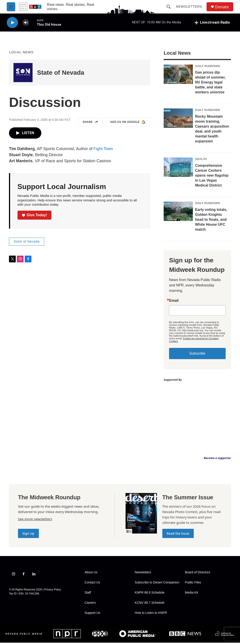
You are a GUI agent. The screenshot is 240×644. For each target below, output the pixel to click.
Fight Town (103, 150)
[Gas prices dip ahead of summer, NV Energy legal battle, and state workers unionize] (178, 76)
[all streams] (212, 23)
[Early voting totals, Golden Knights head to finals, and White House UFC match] (178, 213)
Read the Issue (178, 535)
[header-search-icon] (169, 7)
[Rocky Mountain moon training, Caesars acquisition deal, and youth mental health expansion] (178, 119)
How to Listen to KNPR (151, 614)
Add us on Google (128, 124)
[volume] (26, 23)
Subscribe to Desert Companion (157, 584)
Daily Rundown (208, 67)
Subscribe (197, 355)
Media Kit (192, 594)
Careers (90, 604)
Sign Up (28, 535)
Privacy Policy (53, 591)
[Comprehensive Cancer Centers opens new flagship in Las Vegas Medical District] (178, 169)
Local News (21, 53)
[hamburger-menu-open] (11, 7)
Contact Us (92, 584)
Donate (222, 7)
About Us (91, 574)
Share (90, 124)
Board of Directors (198, 574)
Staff (88, 594)
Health (201, 160)
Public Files (193, 584)
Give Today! (35, 216)
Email (174, 302)
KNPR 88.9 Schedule (150, 594)
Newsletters (189, 7)
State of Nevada (61, 74)
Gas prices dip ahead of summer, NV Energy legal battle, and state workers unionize (210, 84)
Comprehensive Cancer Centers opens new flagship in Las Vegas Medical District (212, 177)
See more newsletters (35, 520)
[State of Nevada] (23, 74)
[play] (12, 23)
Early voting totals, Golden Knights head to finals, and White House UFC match (211, 221)
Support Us (92, 614)
